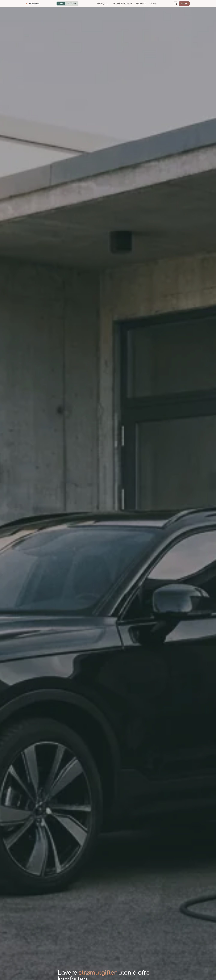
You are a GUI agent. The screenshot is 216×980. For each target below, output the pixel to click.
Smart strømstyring (122, 4)
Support (184, 4)
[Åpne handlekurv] (176, 4)
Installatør (71, 4)
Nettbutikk (141, 4)
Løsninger (103, 4)
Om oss (153, 4)
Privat (61, 4)
